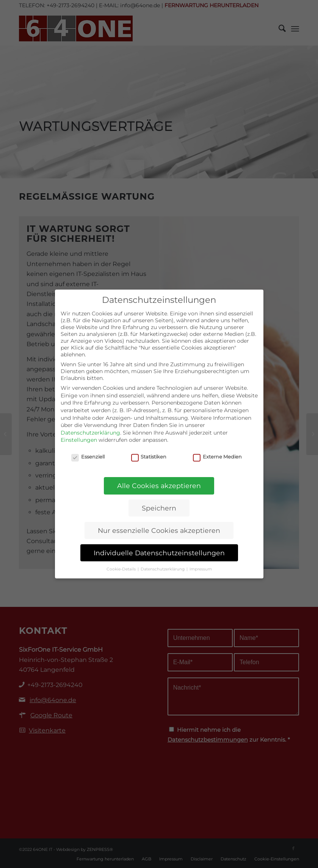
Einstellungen (79, 440)
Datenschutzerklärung (90, 433)
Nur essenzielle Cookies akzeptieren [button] (159, 530)
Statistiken (149, 457)
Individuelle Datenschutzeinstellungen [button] (159, 553)
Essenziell (88, 457)
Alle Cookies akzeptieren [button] (159, 486)
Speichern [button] (159, 508)
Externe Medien (217, 457)
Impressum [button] (201, 569)
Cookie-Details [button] (122, 569)
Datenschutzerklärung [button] (163, 569)
